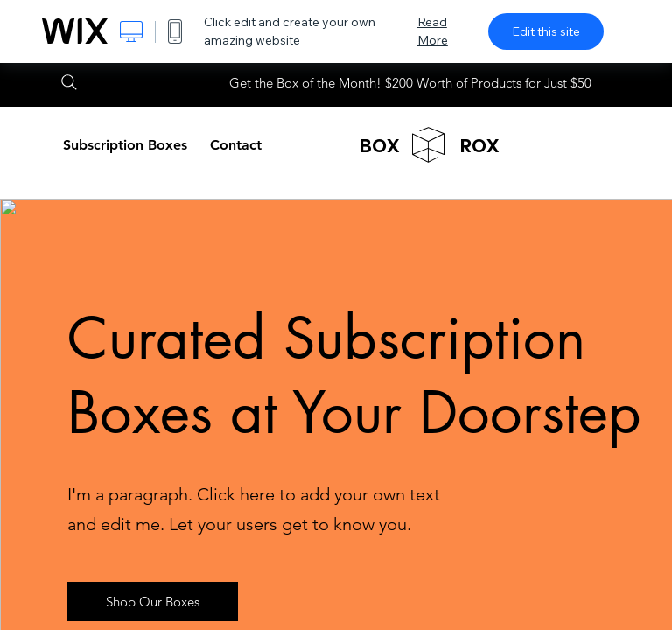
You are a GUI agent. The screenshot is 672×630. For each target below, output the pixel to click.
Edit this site (546, 31)
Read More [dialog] (433, 31)
